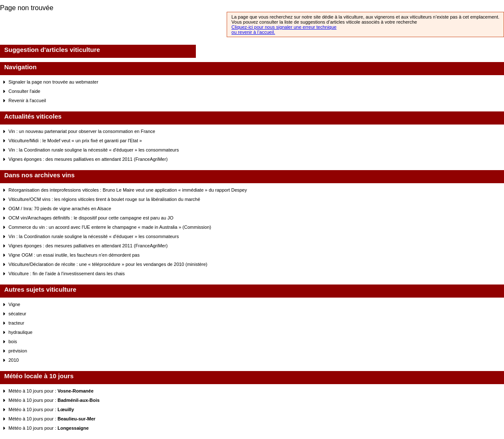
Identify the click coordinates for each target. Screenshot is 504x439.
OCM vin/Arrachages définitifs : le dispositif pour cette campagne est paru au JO (91, 218)
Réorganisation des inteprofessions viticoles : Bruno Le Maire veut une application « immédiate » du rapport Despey (128, 190)
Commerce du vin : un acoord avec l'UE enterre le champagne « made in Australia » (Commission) (110, 227)
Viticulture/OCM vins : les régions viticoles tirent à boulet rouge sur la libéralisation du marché (104, 199)
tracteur (16, 323)
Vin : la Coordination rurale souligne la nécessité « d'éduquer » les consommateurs (94, 150)
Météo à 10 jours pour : (51, 391)
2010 (14, 360)
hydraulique (20, 332)
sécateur (17, 314)
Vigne (14, 304)
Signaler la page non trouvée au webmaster (53, 82)
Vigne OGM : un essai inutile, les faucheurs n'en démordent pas (74, 255)
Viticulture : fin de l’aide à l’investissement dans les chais (67, 274)
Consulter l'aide (24, 91)
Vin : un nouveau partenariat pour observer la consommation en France (82, 131)
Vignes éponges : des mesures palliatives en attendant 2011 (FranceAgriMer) (88, 159)
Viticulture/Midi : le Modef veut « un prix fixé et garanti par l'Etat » (75, 141)
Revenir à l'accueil (27, 100)
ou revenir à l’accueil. (253, 32)
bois (13, 341)
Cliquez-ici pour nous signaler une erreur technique (284, 27)
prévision (18, 351)
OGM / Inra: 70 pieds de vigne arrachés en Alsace (60, 209)
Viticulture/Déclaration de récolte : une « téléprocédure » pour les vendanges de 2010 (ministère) (108, 264)
